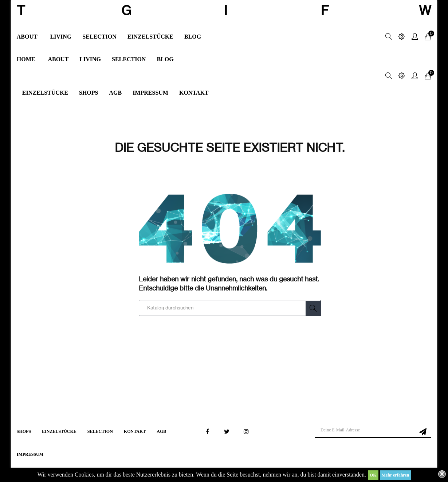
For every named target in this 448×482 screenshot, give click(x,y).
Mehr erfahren (396, 475)
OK (373, 475)
